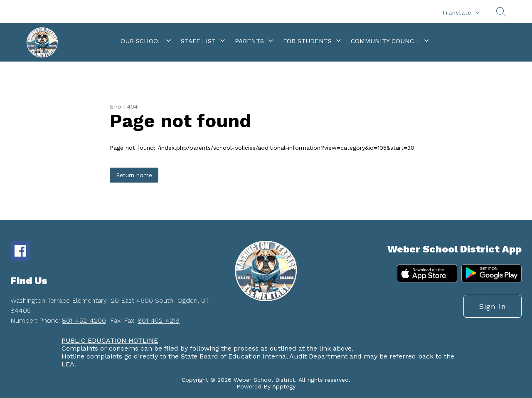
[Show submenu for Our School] (141, 41)
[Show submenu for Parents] (249, 41)
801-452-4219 (159, 320)
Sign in (493, 306)
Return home (134, 175)
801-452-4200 (84, 320)
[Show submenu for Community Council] (385, 41)
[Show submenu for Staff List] (198, 41)
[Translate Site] (461, 13)
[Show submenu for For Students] (307, 41)
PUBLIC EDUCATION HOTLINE (110, 340)
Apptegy (284, 386)
